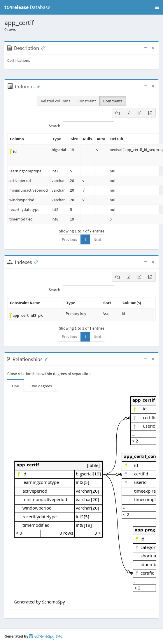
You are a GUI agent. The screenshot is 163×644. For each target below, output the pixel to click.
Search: (81, 126)
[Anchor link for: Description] (42, 48)
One (15, 386)
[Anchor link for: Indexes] (35, 262)
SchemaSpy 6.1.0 (46, 637)
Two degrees (41, 386)
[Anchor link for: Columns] (37, 86)
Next (98, 239)
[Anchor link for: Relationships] (45, 359)
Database (27, 7)
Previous (69, 239)
